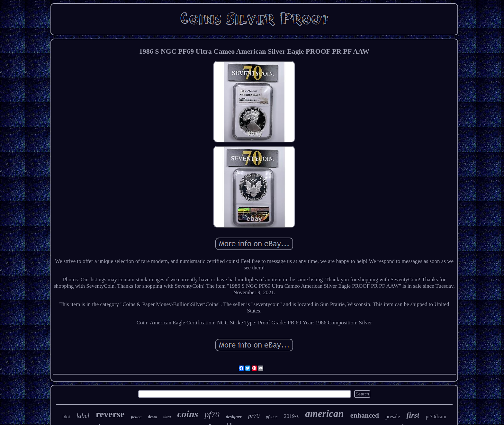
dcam (152, 417)
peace (136, 417)
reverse (110, 414)
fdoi (66, 417)
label (83, 416)
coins (188, 414)
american (324, 414)
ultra (167, 417)
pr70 (254, 416)
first (413, 415)
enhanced (365, 415)
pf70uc (272, 417)
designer (234, 417)
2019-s (291, 416)
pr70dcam (436, 416)
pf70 (212, 415)
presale (393, 416)
